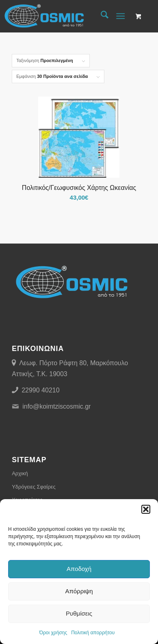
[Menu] (120, 16)
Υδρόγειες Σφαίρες (34, 487)
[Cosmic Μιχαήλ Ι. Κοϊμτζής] (64, 16)
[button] (146, 509)
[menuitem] (101, 16)
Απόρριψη (79, 591)
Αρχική (20, 473)
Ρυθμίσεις (79, 613)
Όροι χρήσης (53, 633)
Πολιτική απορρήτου (93, 633)
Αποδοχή (79, 569)
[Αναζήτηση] (101, 16)
